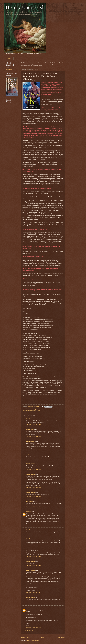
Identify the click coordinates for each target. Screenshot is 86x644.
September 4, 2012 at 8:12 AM (34, 450)
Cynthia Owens (30, 429)
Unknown (29, 512)
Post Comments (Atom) (33, 641)
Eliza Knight (29, 608)
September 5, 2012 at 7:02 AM (34, 565)
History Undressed (24, 7)
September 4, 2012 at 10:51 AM (34, 546)
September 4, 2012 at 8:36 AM (34, 469)
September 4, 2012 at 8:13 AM (34, 459)
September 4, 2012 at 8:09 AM (34, 436)
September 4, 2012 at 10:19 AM (34, 507)
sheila (28, 455)
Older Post (62, 637)
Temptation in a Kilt (27, 411)
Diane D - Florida (31, 570)
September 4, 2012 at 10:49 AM (34, 534)
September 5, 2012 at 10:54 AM (34, 593)
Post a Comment (29, 630)
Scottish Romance (53, 409)
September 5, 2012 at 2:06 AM (34, 556)
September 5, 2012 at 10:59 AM (34, 603)
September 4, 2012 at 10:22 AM (34, 525)
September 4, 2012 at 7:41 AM (34, 424)
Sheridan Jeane (30, 441)
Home (10, 58)
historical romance (44, 409)
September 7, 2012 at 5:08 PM (34, 627)
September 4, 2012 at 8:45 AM (34, 496)
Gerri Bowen (30, 501)
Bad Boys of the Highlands (33, 409)
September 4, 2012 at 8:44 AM (34, 487)
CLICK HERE (9, 69)
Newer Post (25, 637)
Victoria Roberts (36, 411)
